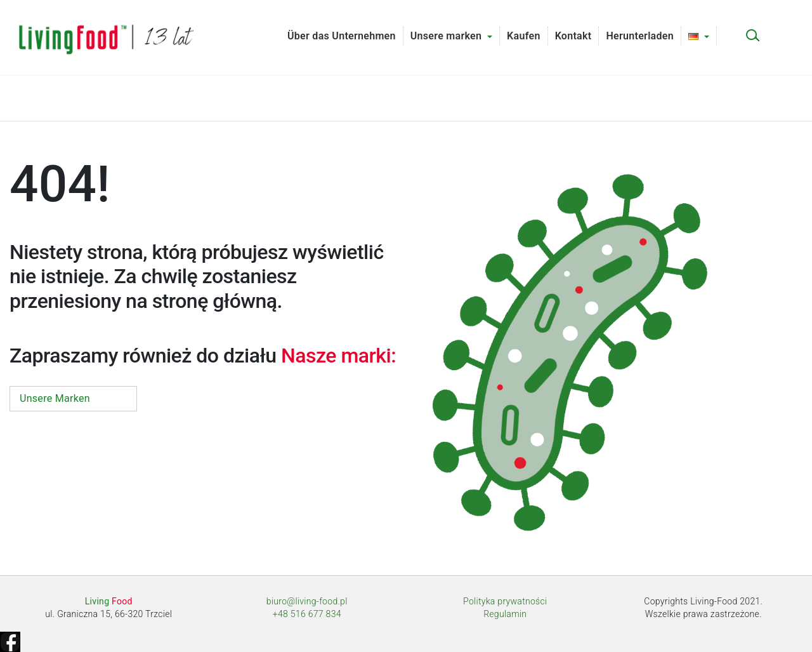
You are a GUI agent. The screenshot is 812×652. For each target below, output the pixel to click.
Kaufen (524, 36)
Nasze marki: (338, 356)
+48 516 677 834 (307, 614)
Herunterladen (640, 36)
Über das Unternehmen (342, 36)
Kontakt (573, 36)
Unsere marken (446, 36)
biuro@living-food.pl (307, 601)
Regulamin (505, 614)
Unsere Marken (55, 398)
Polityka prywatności (505, 601)
